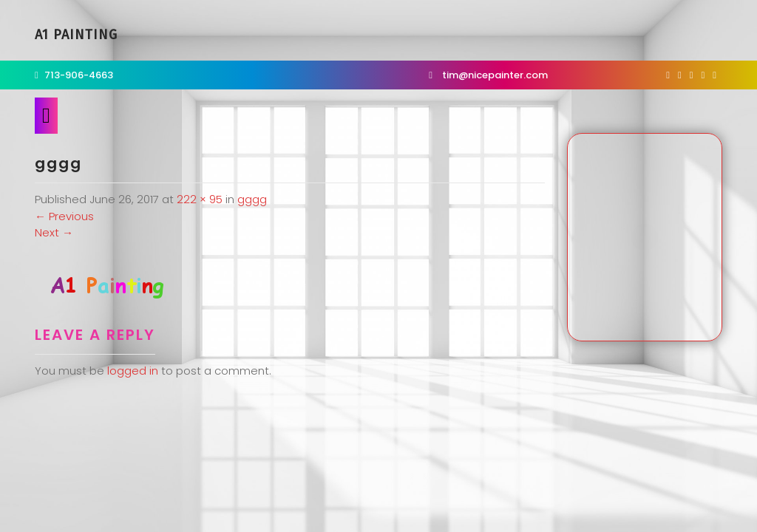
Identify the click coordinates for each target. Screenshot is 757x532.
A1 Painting (76, 35)
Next (54, 232)
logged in (133, 371)
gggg (252, 199)
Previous (64, 216)
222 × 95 (200, 199)
